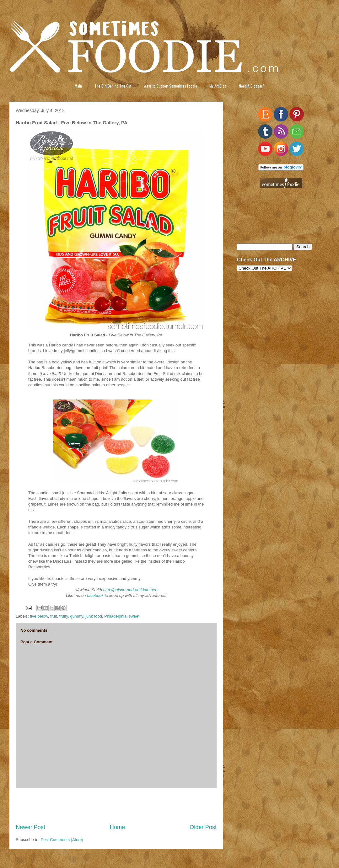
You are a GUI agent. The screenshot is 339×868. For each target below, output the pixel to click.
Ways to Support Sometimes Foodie (170, 86)
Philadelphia (115, 616)
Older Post (203, 827)
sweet (134, 616)
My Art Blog (218, 86)
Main (78, 86)
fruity (64, 616)
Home (118, 827)
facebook (95, 595)
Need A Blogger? (252, 86)
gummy (77, 616)
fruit (54, 616)
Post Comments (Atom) (62, 840)
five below (39, 616)
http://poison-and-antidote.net (130, 590)
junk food (94, 616)
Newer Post (30, 827)
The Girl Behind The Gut (113, 86)
